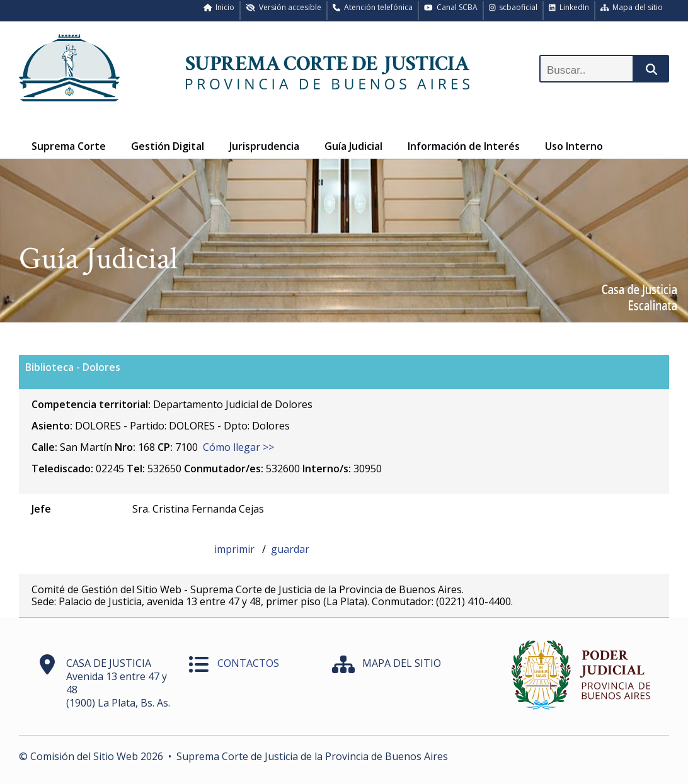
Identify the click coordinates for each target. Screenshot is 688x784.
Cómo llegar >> (238, 447)
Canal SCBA (451, 7)
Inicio (219, 7)
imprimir (236, 549)
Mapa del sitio (632, 7)
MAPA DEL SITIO (402, 663)
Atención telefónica (373, 7)
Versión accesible (284, 7)
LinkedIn (569, 7)
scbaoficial (513, 7)
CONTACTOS (248, 663)
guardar (290, 549)
